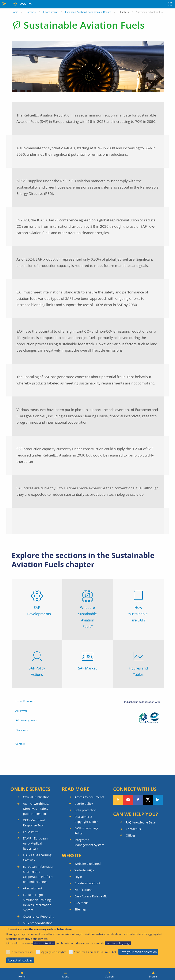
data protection (44, 943)
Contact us (133, 829)
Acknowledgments (26, 720)
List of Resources (25, 701)
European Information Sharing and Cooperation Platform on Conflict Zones (39, 874)
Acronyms (21, 711)
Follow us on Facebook (138, 800)
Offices (131, 835)
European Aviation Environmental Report (88, 12)
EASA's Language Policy (86, 831)
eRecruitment (33, 888)
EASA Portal (31, 832)
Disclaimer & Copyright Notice (86, 819)
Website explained (88, 864)
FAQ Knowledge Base (141, 822)
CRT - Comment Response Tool (34, 823)
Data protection (85, 810)
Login (78, 877)
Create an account (87, 883)
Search (109, 977)
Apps (170, 4)
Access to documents (89, 797)
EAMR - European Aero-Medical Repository (35, 843)
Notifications (83, 890)
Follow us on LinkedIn (158, 800)
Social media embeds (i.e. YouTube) (95, 952)
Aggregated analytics (54, 952)
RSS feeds (81, 903)
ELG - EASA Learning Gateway (37, 857)
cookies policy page (118, 943)
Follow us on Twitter (148, 800)
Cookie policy (84, 804)
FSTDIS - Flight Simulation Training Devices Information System (37, 902)
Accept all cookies (20, 960)
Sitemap (80, 909)
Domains (31, 12)
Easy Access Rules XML (91, 896)
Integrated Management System (89, 842)
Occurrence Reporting (39, 916)
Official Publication (36, 797)
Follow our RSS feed (118, 800)
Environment (50, 12)
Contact (20, 744)
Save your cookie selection (138, 952)
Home (15, 12)
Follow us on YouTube (128, 800)
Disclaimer (22, 730)
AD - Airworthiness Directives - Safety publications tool (36, 809)
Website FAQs (84, 870)
